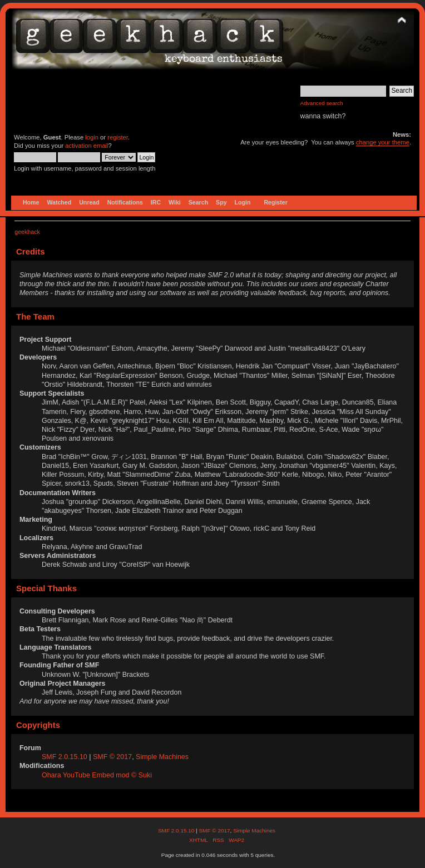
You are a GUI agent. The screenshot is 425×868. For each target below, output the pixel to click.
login (92, 137)
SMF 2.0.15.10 (65, 757)
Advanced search (322, 103)
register (118, 137)
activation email (87, 146)
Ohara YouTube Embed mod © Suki (97, 775)
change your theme (383, 142)
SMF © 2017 (112, 757)
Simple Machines (162, 757)
